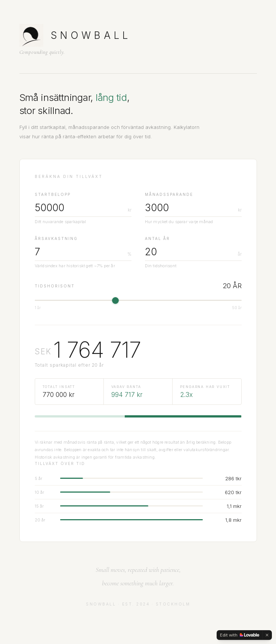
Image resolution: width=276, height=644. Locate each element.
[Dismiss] (267, 635)
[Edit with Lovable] (240, 635)
